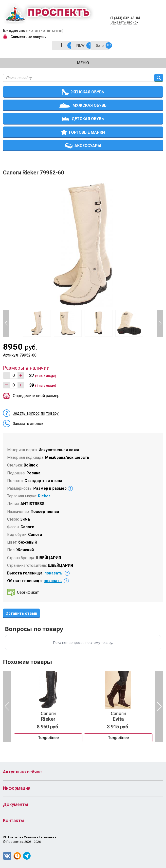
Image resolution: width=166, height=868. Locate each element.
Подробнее (48, 738)
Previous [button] (6, 323)
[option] (48, 707)
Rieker (44, 496)
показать (53, 573)
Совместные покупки (29, 37)
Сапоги (48, 717)
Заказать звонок (124, 22)
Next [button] (160, 323)
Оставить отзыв (21, 613)
